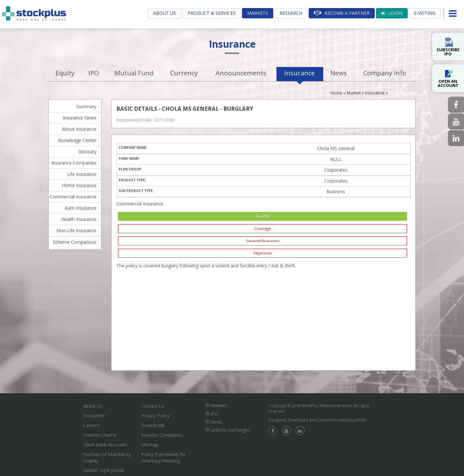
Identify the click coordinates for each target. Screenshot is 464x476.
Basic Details (402, 93)
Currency (184, 73)
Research (291, 13)
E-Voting (425, 13)
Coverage (262, 228)
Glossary (87, 152)
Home (336, 93)
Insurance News (80, 118)
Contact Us (153, 406)
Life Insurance (82, 174)
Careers (91, 425)
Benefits (262, 216)
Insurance (300, 73)
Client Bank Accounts (105, 445)
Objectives (262, 253)
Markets (258, 13)
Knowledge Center (77, 140)
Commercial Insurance (73, 197)
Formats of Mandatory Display (107, 457)
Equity (65, 73)
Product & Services (212, 13)
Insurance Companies (74, 163)
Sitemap (150, 445)
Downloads (153, 425)
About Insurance (79, 129)
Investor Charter (100, 435)
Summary (86, 106)
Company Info (385, 73)
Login (392, 13)
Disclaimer (94, 416)
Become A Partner (342, 13)
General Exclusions (263, 241)
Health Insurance (79, 219)
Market (354, 93)
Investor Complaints (162, 435)
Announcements (241, 73)
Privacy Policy (155, 416)
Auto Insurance (81, 208)
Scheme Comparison (75, 242)
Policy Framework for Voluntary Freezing (164, 457)
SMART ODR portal (103, 470)
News (339, 73)
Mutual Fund (134, 73)
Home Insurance (79, 185)
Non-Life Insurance (76, 230)
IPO (94, 73)
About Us (164, 13)
